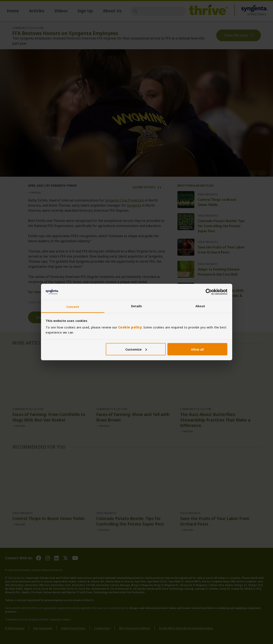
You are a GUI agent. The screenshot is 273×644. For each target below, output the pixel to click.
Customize (136, 349)
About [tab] (200, 306)
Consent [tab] (73, 307)
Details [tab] (137, 306)
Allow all (197, 349)
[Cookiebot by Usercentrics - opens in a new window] (209, 292)
